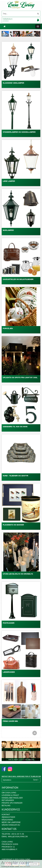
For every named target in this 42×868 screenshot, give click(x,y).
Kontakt (6, 815)
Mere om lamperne (11, 822)
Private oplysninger (12, 803)
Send (36, 780)
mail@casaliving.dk (18, 837)
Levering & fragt (10, 795)
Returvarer (8, 800)
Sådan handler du (11, 825)
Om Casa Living (9, 793)
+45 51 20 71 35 (17, 834)
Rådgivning (7, 820)
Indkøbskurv (21, 20)
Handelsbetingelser (12, 798)
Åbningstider (8, 817)
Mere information (25, 867)
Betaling (6, 806)
